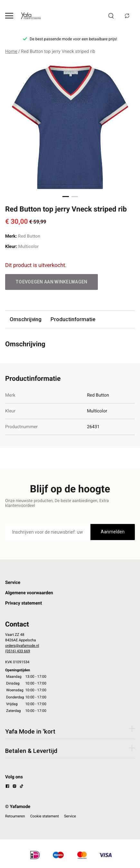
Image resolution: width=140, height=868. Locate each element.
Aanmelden (113, 532)
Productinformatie (73, 319)
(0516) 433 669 (18, 651)
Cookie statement (45, 816)
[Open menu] (9, 16)
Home (11, 52)
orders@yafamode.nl (22, 646)
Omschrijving (26, 319)
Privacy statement (23, 603)
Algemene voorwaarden (29, 593)
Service (13, 583)
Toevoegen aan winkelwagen (51, 282)
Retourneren (15, 816)
